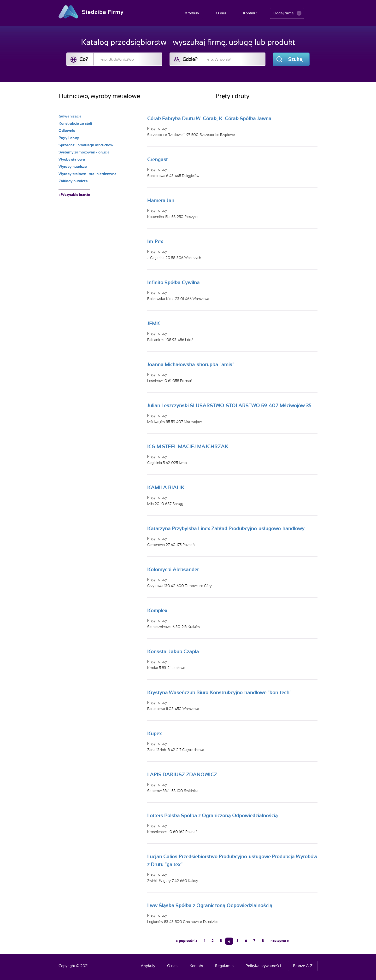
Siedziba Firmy (91, 12)
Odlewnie (67, 131)
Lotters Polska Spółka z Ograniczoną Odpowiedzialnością (213, 816)
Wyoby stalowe (72, 159)
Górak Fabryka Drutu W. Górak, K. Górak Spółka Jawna (209, 118)
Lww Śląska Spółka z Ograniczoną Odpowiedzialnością (210, 905)
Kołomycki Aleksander (173, 569)
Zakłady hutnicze (73, 181)
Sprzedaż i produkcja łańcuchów (86, 145)
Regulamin (224, 966)
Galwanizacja (70, 116)
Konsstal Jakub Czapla (173, 651)
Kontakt (250, 13)
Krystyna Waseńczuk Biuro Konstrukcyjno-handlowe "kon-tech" (219, 692)
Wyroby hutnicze (73, 167)
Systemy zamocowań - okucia (84, 152)
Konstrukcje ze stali (75, 123)
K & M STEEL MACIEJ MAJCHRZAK (188, 446)
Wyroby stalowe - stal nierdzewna (88, 174)
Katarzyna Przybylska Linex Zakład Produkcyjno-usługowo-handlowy (226, 528)
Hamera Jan (161, 200)
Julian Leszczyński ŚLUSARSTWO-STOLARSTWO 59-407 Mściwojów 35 (229, 405)
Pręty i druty (157, 129)
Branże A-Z (303, 966)
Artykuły (192, 13)
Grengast (158, 159)
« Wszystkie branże (74, 195)
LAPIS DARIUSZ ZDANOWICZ (182, 775)
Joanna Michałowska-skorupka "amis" (191, 364)
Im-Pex (155, 241)
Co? (84, 59)
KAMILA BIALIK (166, 487)
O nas (221, 13)
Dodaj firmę (284, 13)
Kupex (155, 734)
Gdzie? (190, 59)
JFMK (154, 323)
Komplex (157, 610)
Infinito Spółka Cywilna (173, 282)
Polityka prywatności (263, 966)
